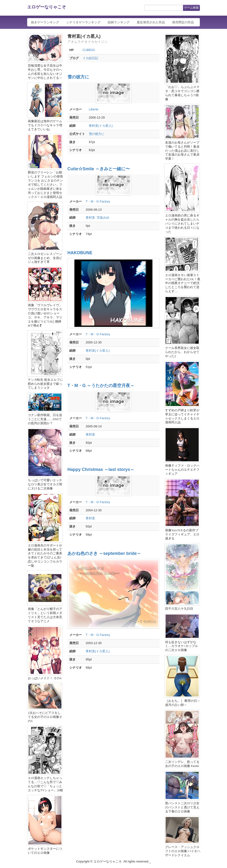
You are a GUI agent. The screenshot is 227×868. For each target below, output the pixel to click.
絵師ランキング (119, 22)
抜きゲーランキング (45, 22)
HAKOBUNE (80, 253)
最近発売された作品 (151, 22)
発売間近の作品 (183, 22)
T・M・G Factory (98, 201)
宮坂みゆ (103, 218)
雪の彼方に (78, 77)
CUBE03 (89, 50)
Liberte (94, 109)
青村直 (90, 218)
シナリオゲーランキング (83, 22)
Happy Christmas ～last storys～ (101, 469)
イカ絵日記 (90, 58)
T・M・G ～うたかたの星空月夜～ (101, 386)
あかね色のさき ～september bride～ (104, 553)
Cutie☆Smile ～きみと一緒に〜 (99, 169)
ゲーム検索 (191, 8)
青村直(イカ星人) (101, 126)
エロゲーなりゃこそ (47, 7)
